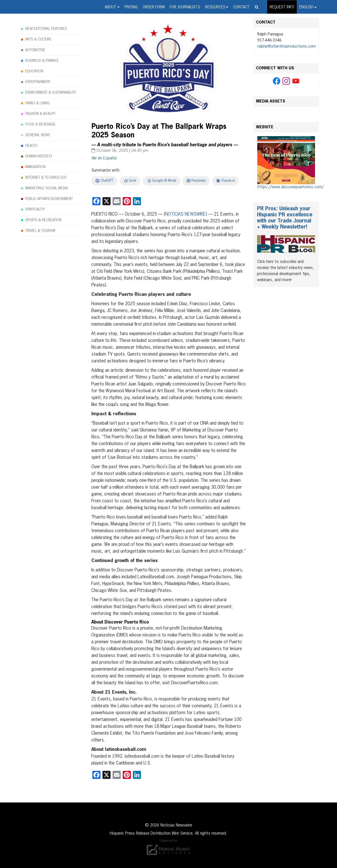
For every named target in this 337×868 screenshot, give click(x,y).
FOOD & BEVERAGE (40, 125)
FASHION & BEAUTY (40, 114)
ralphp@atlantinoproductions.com (287, 47)
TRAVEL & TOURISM (40, 231)
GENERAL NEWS (38, 135)
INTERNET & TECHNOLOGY (46, 178)
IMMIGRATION (35, 167)
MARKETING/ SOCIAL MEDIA (47, 188)
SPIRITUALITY (35, 210)
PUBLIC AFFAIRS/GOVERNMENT (49, 199)
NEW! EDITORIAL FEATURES (46, 29)
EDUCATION (34, 71)
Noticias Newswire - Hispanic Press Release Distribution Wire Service (48, 13)
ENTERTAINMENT (38, 82)
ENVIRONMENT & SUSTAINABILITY (51, 93)
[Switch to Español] (104, 158)
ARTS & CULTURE (38, 39)
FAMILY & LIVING (37, 103)
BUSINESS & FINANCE (42, 61)
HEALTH (31, 146)
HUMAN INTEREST (39, 156)
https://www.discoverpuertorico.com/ (291, 187)
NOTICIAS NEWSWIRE (185, 214)
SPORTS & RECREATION (43, 220)
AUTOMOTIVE (35, 50)
